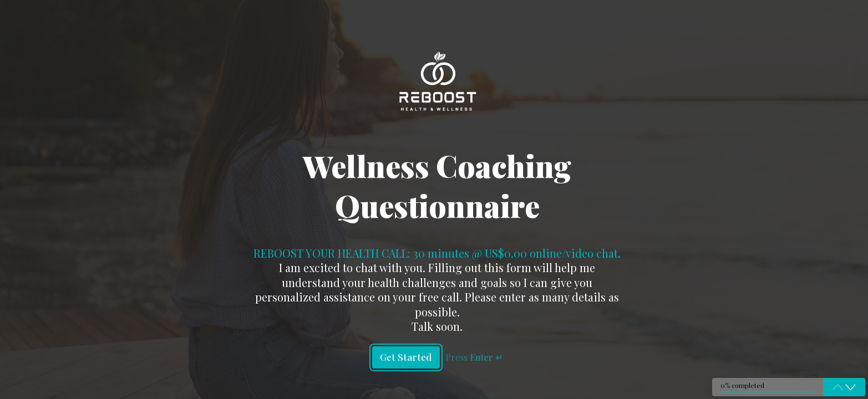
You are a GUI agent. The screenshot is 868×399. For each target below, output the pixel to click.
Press (475, 357)
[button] (851, 387)
